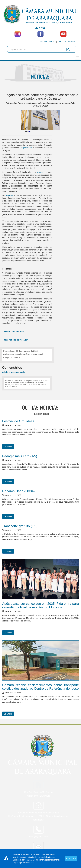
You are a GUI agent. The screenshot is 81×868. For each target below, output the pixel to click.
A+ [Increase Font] (60, 42)
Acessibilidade (47, 42)
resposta (40, 172)
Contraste (70, 42)
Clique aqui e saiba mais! (23, 863)
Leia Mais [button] (8, 447)
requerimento (27, 148)
